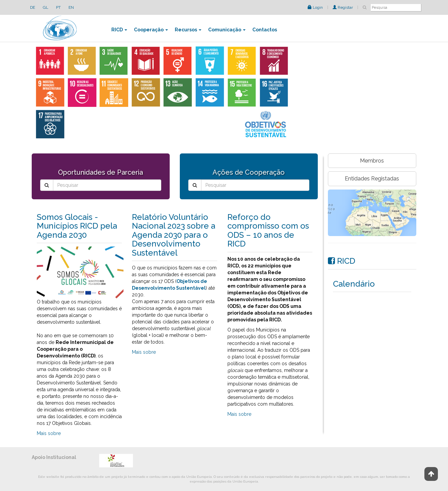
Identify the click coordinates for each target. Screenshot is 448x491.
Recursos (188, 30)
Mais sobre (49, 433)
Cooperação (151, 30)
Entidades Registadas (372, 179)
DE (33, 7)
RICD (119, 30)
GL (46, 7)
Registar (343, 7)
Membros (372, 161)
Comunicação (227, 30)
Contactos (265, 30)
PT (58, 7)
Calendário (354, 284)
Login (315, 7)
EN (71, 7)
